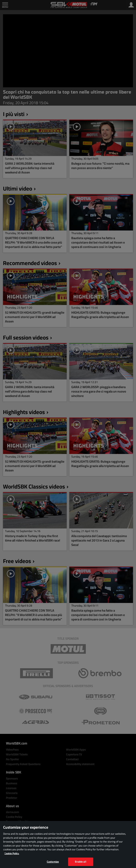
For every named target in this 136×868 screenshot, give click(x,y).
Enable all (80, 862)
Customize (53, 862)
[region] (68, 845)
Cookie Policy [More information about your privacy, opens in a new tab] (12, 853)
